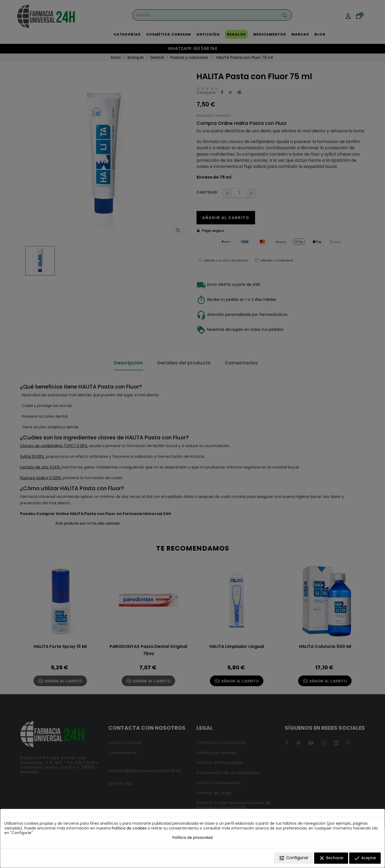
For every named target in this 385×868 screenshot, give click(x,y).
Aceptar (365, 858)
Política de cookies (129, 828)
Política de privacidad (192, 838)
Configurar (294, 858)
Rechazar (331, 858)
